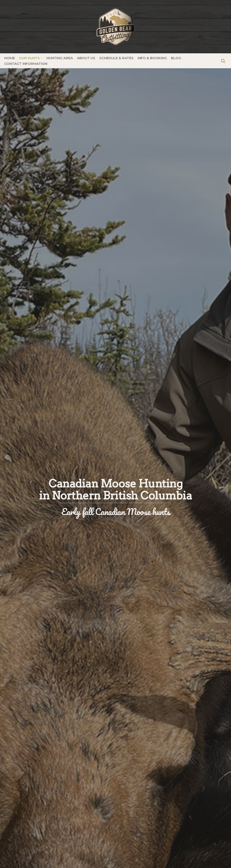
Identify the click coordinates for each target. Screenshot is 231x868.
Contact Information (26, 64)
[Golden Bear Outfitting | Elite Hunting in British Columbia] (115, 27)
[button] (42, 58)
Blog (176, 58)
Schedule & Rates (116, 58)
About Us (86, 58)
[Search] (223, 61)
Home (10, 58)
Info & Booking (152, 58)
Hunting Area (60, 58)
